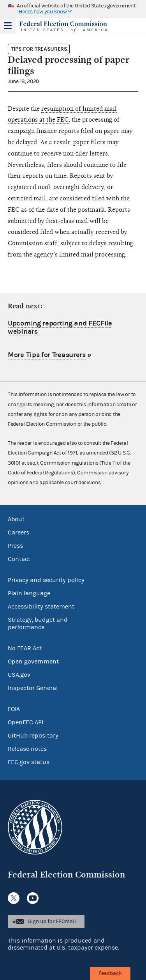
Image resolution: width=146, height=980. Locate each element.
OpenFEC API (26, 722)
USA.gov (19, 675)
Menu (8, 26)
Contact (19, 559)
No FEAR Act (25, 648)
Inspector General (33, 688)
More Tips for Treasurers (47, 355)
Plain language (29, 593)
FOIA (14, 709)
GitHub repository (33, 736)
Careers (18, 532)
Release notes (27, 749)
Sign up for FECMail (52, 922)
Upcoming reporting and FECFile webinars (60, 328)
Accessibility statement (41, 607)
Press (15, 546)
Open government (33, 662)
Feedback (110, 973)
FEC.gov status (29, 762)
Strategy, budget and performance (38, 624)
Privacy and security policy (46, 580)
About (16, 519)
